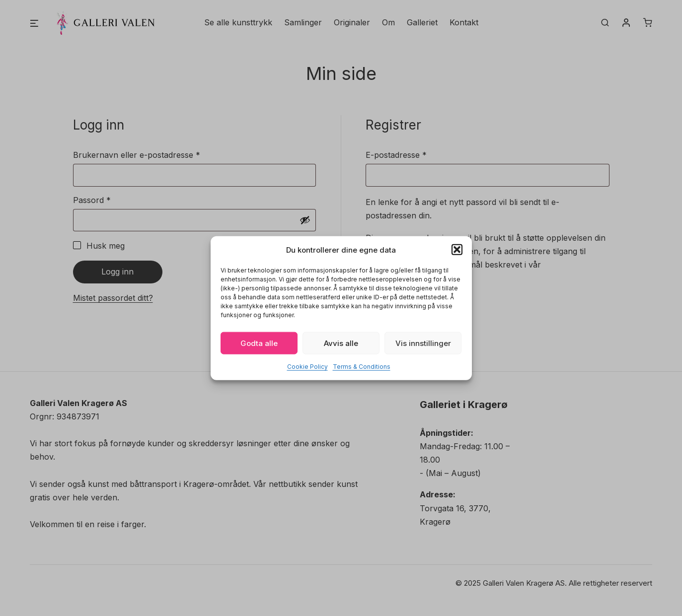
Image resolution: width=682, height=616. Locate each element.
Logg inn (117, 272)
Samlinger (303, 23)
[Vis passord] (305, 220)
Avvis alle (341, 343)
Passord (107, 199)
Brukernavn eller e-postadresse (152, 154)
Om (388, 23)
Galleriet (422, 23)
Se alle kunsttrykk (238, 23)
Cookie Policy (307, 367)
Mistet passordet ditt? (113, 298)
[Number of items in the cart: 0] (648, 23)
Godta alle (259, 343)
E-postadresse (412, 154)
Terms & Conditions (362, 367)
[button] (457, 250)
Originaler (352, 23)
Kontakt (464, 23)
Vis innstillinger (423, 343)
